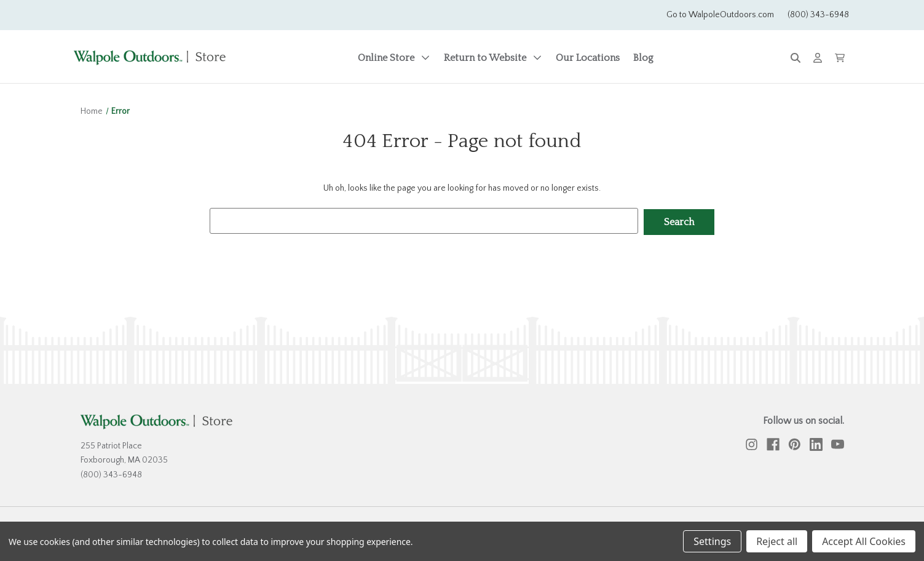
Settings (712, 541)
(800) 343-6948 (818, 15)
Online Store (394, 58)
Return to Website (493, 58)
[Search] (796, 58)
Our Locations (588, 58)
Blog (643, 58)
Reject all (777, 541)
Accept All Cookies (864, 541)
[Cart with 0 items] (840, 58)
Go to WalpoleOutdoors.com (720, 15)
